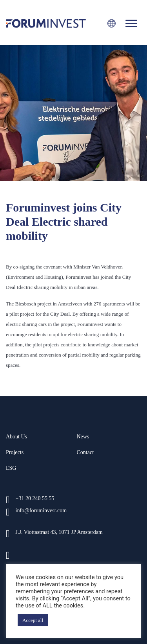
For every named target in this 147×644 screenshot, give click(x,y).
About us (16, 437)
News (83, 437)
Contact (85, 452)
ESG (11, 468)
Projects (15, 452)
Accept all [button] (33, 620)
